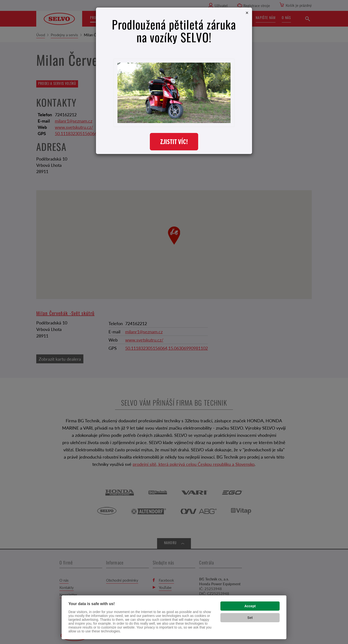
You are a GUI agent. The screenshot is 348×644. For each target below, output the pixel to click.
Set (250, 618)
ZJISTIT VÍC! (174, 142)
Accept (250, 606)
